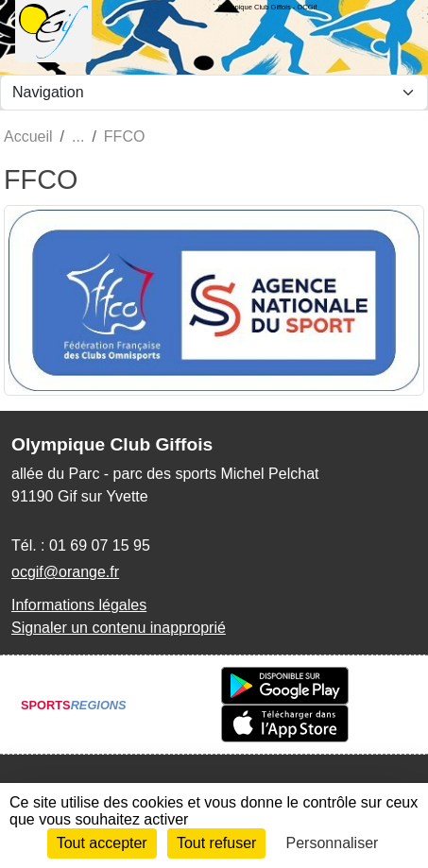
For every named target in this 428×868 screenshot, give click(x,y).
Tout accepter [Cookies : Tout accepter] (102, 843)
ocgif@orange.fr (65, 572)
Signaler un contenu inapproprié (119, 628)
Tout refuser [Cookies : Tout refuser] (216, 843)
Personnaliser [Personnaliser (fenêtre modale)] (333, 843)
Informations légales (79, 605)
